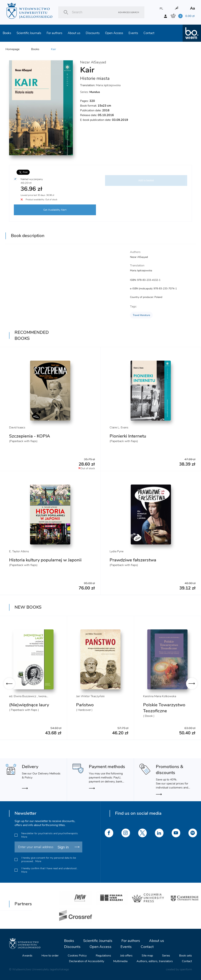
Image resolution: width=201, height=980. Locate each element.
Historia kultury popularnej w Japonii (45, 560)
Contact (149, 33)
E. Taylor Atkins (19, 551)
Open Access (114, 33)
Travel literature (141, 315)
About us (74, 33)
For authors (54, 33)
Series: (90, 92)
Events (133, 33)
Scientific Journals (29, 33)
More (24, 837)
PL (161, 9)
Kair (54, 49)
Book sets (186, 956)
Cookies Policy (77, 956)
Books (7, 33)
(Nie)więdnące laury (29, 705)
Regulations (103, 956)
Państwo (85, 705)
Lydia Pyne (117, 551)
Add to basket (146, 180)
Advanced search (129, 12)
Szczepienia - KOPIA (30, 436)
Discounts (93, 33)
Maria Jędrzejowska (108, 85)
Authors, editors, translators (155, 961)
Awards (27, 956)
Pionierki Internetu (128, 436)
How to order (50, 956)
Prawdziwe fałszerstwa (133, 560)
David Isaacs (17, 427)
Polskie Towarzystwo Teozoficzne (164, 708)
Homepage (12, 49)
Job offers (126, 956)
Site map (147, 956)
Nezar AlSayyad (93, 62)
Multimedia (120, 961)
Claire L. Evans (119, 427)
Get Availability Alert (55, 210)
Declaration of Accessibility (87, 961)
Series (166, 956)
